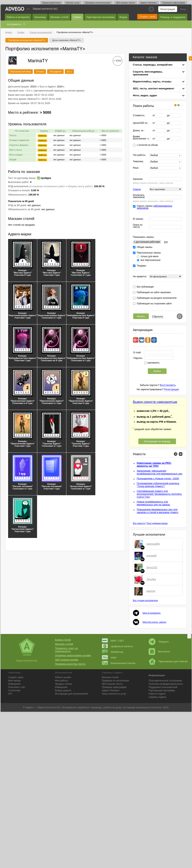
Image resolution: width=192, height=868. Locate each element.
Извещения (14, 684)
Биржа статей (63, 640)
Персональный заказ (21, 72)
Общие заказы (145, 247)
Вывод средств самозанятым (155, 402)
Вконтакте (159, 652)
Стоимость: (139, 116)
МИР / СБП (113, 641)
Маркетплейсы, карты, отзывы (152, 82)
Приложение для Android (168, 661)
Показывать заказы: (144, 237)
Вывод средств (63, 690)
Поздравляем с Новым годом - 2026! (158, 478)
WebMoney (113, 652)
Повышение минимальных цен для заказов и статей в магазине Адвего (158, 511)
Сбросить (158, 316)
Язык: (136, 168)
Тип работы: (139, 155)
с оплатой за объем (147, 145)
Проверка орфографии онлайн (73, 655)
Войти (157, 371)
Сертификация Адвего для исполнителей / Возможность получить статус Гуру (159, 494)
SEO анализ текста (125, 3)
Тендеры (142, 266)
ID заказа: (138, 219)
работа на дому (112, 707)
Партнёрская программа (100, 17)
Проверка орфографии (174, 3)
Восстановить (168, 385)
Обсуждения (55, 72)
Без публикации (145, 287)
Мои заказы (15, 681)
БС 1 (69, 72)
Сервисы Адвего (157, 697)
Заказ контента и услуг (114, 694)
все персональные (151, 260)
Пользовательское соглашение (165, 681)
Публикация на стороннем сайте (154, 304)
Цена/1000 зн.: (141, 123)
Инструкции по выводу (157, 441)
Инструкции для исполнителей (71, 694)
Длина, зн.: (139, 131)
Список (137, 189)
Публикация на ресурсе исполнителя (157, 298)
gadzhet (151, 591)
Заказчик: (138, 179)
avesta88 (152, 556)
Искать (141, 316)
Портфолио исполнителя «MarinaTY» (27, 40)
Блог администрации (157, 523)
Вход (183, 9)
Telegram (159, 642)
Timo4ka (151, 579)
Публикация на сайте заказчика (154, 292)
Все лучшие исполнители (145, 600)
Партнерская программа (162, 690)
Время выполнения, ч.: (141, 138)
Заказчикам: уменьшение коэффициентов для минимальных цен (160, 472)
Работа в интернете (18, 17)
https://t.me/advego (152, 613)
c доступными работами (147, 242)
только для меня (150, 256)
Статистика (14, 690)
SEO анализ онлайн (67, 660)
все (166, 242)
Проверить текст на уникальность (66, 650)
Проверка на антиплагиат (98, 3)
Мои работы (62, 681)
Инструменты (14, 24)
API (10, 694)
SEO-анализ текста (112, 684)
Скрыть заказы (155, 207)
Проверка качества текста (70, 664)
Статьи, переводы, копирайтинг (153, 65)
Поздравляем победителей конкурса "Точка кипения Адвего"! (158, 485)
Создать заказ (147, 17)
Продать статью (64, 684)
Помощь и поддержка (173, 17)
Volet (109, 658)
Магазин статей (59, 17)
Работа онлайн (63, 677)
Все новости (139, 523)
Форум (123, 17)
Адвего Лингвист (149, 3)
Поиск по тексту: (138, 226)
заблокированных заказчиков (155, 207)
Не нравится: (140, 277)
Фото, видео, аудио (145, 95)
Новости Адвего (157, 694)
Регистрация (168, 9)
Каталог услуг (73, 3)
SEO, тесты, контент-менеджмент (154, 88)
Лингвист (111, 690)
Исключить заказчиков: (139, 196)
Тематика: (138, 162)
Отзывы (40, 72)
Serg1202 (152, 567)
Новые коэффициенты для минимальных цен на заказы (154, 503)
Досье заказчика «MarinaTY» (66, 40)
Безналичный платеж (119, 663)
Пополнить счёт (17, 687)
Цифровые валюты (117, 646)
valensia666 (153, 544)
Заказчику (40, 17)
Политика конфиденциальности (166, 684)
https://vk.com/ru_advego (154, 622)
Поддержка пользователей (163, 687)
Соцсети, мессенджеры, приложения (148, 73)
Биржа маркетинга (52, 3)
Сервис (77, 17)
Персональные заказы (149, 253)
